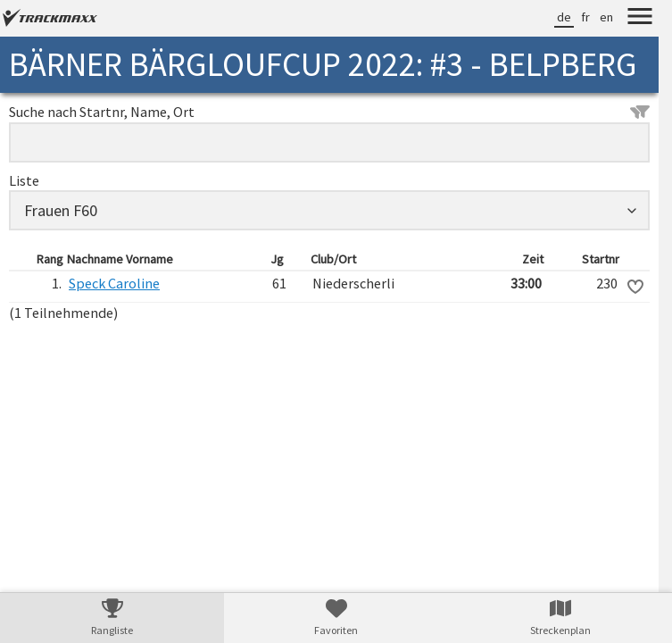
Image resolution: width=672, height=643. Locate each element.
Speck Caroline (114, 283)
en (606, 17)
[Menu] (640, 19)
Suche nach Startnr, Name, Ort (329, 112)
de (564, 17)
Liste (24, 180)
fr (585, 17)
